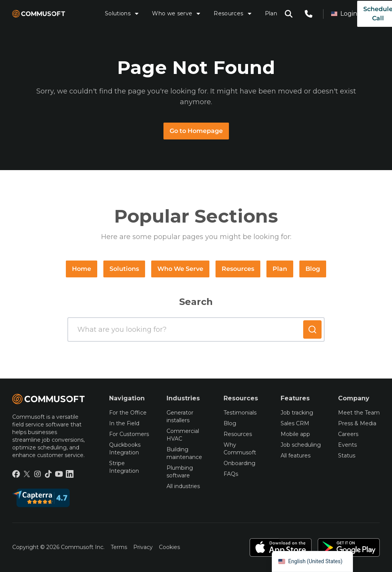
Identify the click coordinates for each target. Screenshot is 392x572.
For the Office (128, 413)
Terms (119, 547)
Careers (348, 434)
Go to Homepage (196, 131)
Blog (313, 269)
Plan (271, 13)
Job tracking (297, 413)
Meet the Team (359, 413)
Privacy (143, 547)
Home (82, 269)
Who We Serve (180, 269)
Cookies (169, 547)
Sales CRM (295, 423)
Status (347, 456)
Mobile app (295, 434)
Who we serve (177, 13)
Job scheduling (301, 445)
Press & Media (357, 423)
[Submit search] (312, 329)
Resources (233, 13)
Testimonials (240, 413)
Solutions (122, 13)
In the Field (124, 423)
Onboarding (239, 463)
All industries (183, 486)
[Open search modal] (289, 14)
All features (296, 456)
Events (347, 445)
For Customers (129, 434)
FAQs (231, 474)
